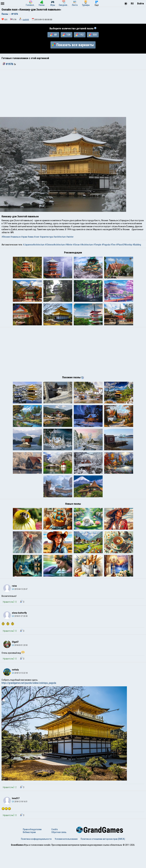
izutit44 (26, 20)
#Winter (69, 245)
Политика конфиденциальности (36, 859)
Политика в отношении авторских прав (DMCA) (103, 859)
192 (80, 35)
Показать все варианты (73, 45)
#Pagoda (106, 245)
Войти (141, 4)
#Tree (113, 245)
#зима (31, 237)
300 (93, 35)
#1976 (8, 64)
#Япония (6, 237)
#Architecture (87, 245)
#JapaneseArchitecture (34, 245)
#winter (70, 237)
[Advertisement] (73, 93)
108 (66, 35)
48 (53, 35)
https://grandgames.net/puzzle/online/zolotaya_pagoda (29, 703)
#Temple (97, 245)
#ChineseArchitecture (55, 245)
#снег (37, 237)
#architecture (60, 237)
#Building (137, 245)
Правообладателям (32, 849)
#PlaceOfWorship (124, 245)
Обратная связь (59, 852)
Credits (55, 849)
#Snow (76, 245)
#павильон (16, 237)
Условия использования (66, 859)
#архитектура (46, 237)
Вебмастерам (29, 852)
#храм (24, 237)
